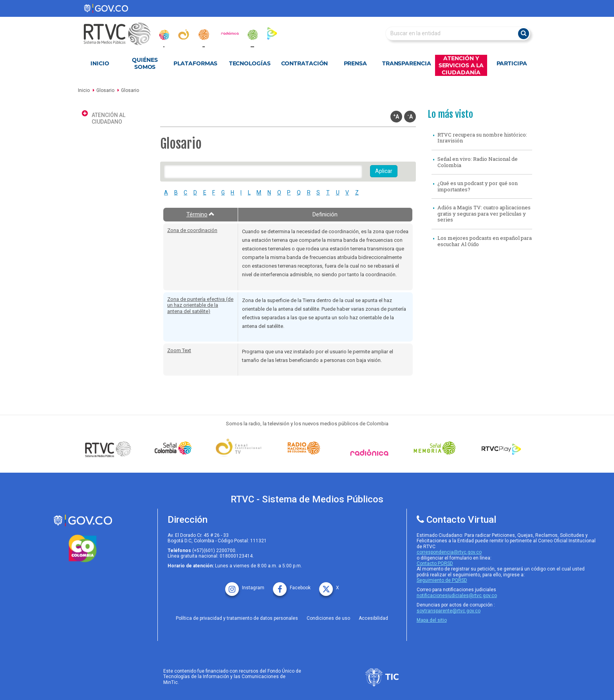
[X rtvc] (329, 585)
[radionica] (230, 33)
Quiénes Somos (145, 63)
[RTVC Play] (502, 448)
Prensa (355, 63)
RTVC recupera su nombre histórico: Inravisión (482, 138)
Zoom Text (179, 350)
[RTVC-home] (121, 34)
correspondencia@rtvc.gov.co (449, 552)
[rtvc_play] (272, 33)
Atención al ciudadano (108, 118)
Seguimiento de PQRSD (442, 580)
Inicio (100, 63)
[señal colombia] (175, 448)
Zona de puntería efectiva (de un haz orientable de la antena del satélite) (200, 305)
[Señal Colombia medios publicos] (110, 449)
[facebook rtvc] (292, 585)
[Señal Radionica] (371, 453)
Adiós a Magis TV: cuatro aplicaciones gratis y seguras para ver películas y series (484, 213)
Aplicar (384, 171)
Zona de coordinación (192, 230)
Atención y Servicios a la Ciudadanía (461, 65)
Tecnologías (250, 63)
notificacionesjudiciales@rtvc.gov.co (457, 596)
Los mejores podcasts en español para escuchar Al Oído (485, 241)
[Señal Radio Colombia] (306, 448)
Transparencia (407, 63)
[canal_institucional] (184, 34)
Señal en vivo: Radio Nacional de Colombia (478, 162)
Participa (512, 63)
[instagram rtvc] (245, 585)
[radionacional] (204, 35)
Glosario (105, 90)
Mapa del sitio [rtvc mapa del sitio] (432, 620)
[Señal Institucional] (240, 448)
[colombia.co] (83, 549)
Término (201, 214)
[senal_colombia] (164, 35)
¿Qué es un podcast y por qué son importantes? (478, 186)
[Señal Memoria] (437, 448)
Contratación (305, 63)
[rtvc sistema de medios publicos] (83, 521)
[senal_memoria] (252, 35)
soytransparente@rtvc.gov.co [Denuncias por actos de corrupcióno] (449, 611)
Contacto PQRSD (435, 563)
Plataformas (195, 63)
